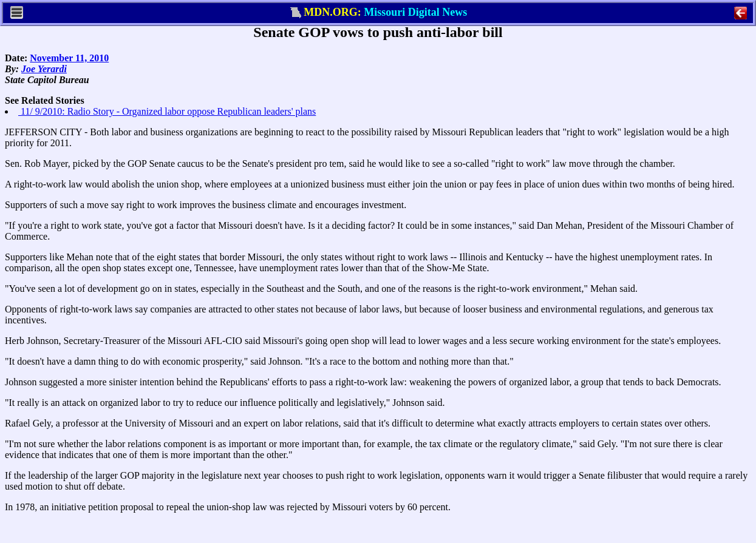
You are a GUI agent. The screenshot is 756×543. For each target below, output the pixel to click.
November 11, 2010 (69, 58)
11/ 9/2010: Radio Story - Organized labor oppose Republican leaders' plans (167, 111)
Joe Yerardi (44, 69)
